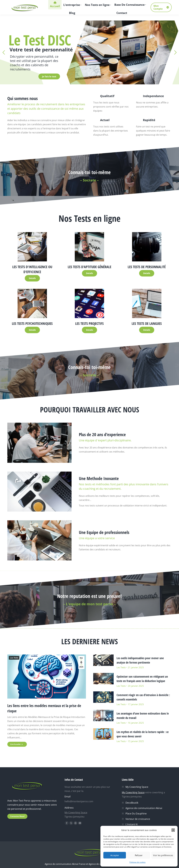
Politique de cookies (138, 862)
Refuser (139, 855)
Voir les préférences (163, 855)
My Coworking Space (76, 812)
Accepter (115, 855)
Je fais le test (49, 76)
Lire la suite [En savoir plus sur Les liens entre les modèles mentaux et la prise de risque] (16, 744)
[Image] (32, 247)
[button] (173, 830)
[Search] (154, 3)
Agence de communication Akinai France (65, 864)
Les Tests (14, 658)
